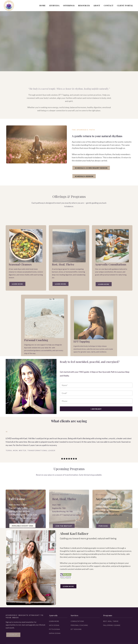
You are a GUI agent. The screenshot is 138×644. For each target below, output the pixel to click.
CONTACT (109, 6)
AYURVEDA (54, 6)
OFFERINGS (69, 6)
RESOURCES (84, 6)
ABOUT (97, 6)
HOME (42, 6)
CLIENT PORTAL (125, 6)
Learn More (68, 586)
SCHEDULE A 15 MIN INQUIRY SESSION (91, 168)
